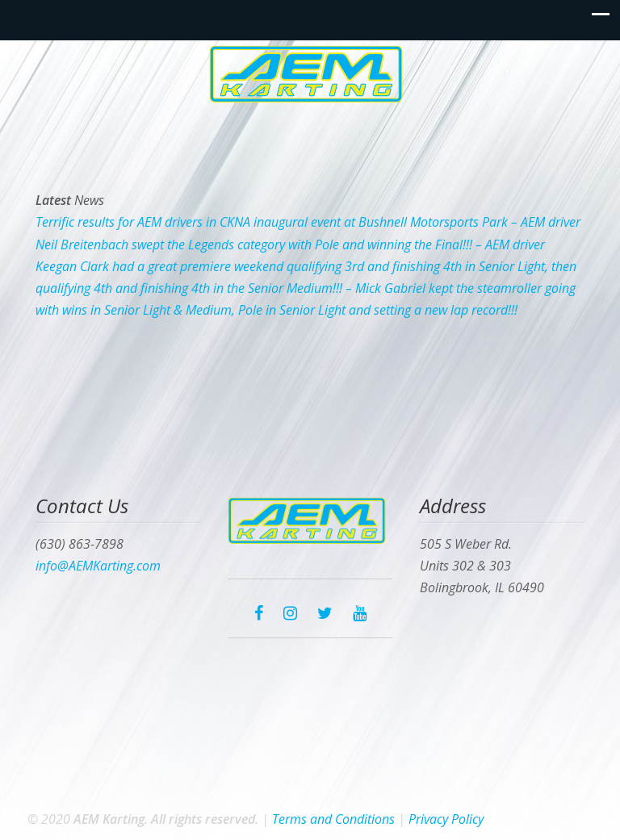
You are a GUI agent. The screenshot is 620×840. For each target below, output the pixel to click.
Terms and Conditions (333, 819)
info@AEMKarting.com (98, 566)
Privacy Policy (446, 819)
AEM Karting (310, 74)
